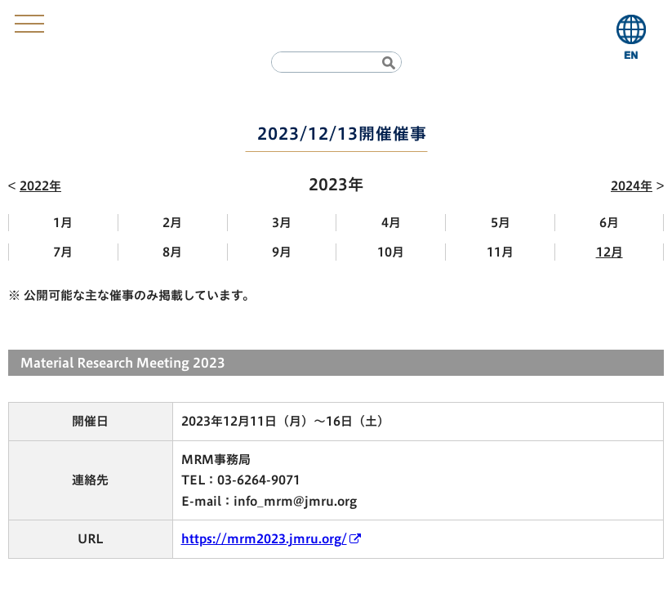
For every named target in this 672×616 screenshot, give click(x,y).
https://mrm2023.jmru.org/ (264, 539)
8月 (172, 252)
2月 (172, 223)
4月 (391, 223)
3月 (282, 223)
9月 (282, 252)
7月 (63, 252)
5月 (501, 223)
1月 (63, 223)
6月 (609, 223)
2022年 (40, 186)
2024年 (632, 186)
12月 (610, 252)
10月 (391, 252)
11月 (500, 252)
